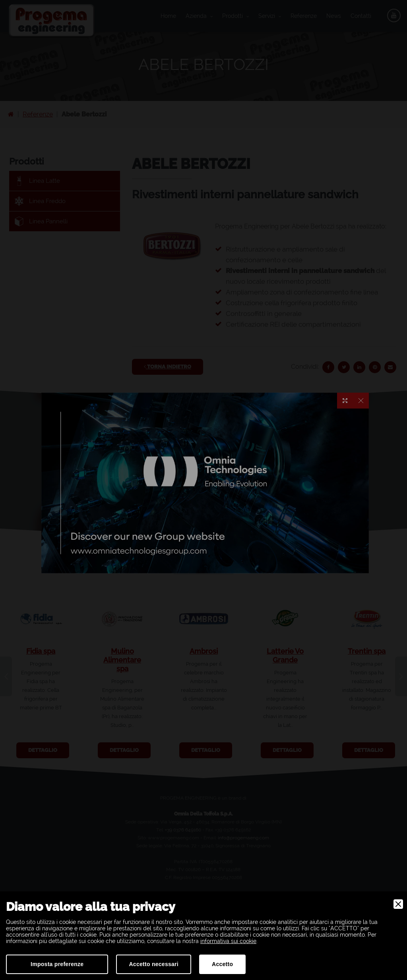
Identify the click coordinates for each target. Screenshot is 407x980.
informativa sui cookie (228, 941)
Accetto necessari (154, 964)
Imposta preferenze (57, 964)
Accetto (222, 964)
